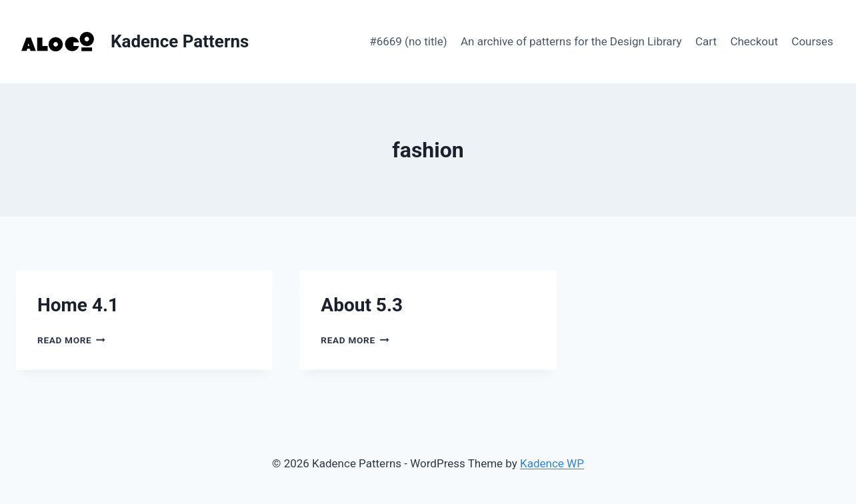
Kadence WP (552, 463)
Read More (71, 340)
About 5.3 (362, 305)
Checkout (754, 41)
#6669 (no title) (408, 41)
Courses (812, 41)
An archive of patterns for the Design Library (571, 41)
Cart (706, 41)
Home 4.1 (78, 305)
